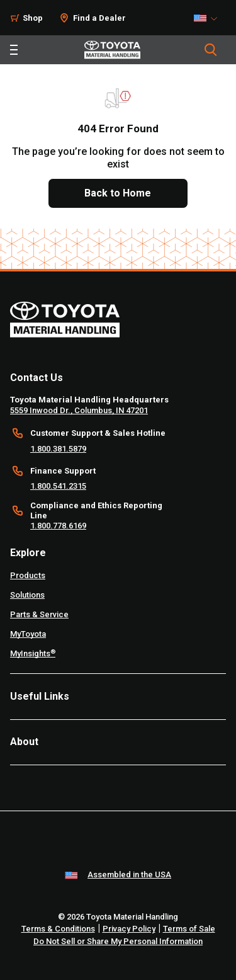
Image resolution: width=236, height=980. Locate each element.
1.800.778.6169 (58, 526)
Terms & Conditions (58, 929)
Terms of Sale (189, 929)
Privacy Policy (129, 929)
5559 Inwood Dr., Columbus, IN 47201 (79, 410)
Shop (33, 18)
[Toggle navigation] (14, 50)
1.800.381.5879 (58, 449)
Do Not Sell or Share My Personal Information (118, 941)
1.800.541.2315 (58, 486)
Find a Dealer (99, 18)
